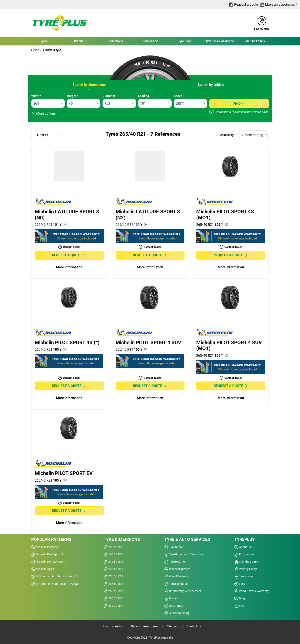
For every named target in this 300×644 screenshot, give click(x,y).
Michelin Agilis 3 (44, 569)
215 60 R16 (113, 562)
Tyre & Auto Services (187, 539)
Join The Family (254, 41)
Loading (144, 96)
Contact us (194, 626)
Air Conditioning (177, 613)
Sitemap (172, 626)
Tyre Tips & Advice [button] (218, 41)
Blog (240, 598)
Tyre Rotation (175, 562)
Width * (36, 96)
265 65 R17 (113, 591)
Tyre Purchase (176, 584)
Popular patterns (51, 539)
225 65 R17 (113, 569)
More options (43, 114)
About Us (243, 547)
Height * (73, 96)
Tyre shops (244, 576)
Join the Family (246, 562)
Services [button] (148, 41)
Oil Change (174, 606)
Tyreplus (244, 539)
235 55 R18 (113, 576)
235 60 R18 (113, 584)
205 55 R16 (113, 547)
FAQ (239, 606)
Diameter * (110, 96)
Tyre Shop (185, 41)
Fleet (240, 584)
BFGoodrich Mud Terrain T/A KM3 (55, 584)
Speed (178, 96)
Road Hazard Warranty (252, 591)
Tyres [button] (44, 41)
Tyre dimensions (122, 539)
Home (35, 50)
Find (239, 104)
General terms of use (145, 626)
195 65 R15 (113, 554)
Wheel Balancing (177, 576)
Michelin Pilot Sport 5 (47, 554)
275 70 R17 (113, 606)
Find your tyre (52, 50)
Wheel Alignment (177, 569)
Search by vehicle (211, 85)
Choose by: (227, 135)
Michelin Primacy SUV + (49, 562)
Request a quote (69, 255)
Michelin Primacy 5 (46, 547)
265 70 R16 (113, 598)
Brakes (171, 598)
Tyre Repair (174, 547)
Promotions (115, 41)
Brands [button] (79, 41)
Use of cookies (113, 626)
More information (69, 267)
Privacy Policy (246, 569)
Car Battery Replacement (183, 591)
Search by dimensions (89, 85)
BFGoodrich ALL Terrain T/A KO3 (55, 576)
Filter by (49, 135)
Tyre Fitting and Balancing (184, 554)
